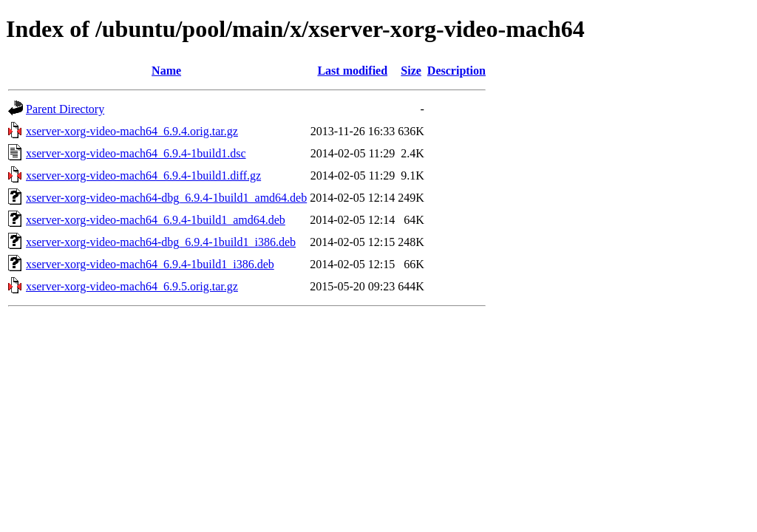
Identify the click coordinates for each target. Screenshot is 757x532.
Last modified (352, 71)
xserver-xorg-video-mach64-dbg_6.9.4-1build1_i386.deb (161, 242)
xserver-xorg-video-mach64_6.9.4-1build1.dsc (136, 153)
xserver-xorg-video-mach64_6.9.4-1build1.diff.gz (143, 175)
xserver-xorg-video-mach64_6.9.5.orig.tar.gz (132, 286)
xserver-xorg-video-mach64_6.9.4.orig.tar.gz (132, 131)
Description (456, 71)
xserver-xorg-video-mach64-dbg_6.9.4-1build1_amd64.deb (166, 198)
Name (166, 71)
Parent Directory (65, 109)
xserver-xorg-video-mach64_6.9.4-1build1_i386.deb (150, 264)
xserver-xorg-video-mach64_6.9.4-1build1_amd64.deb (156, 220)
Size (411, 71)
